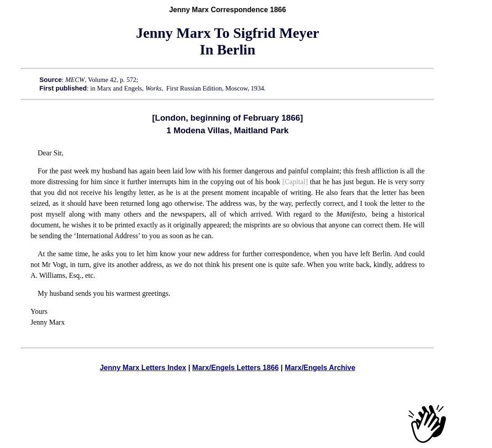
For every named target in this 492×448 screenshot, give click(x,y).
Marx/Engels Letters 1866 (235, 368)
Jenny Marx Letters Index (143, 368)
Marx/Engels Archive (320, 368)
